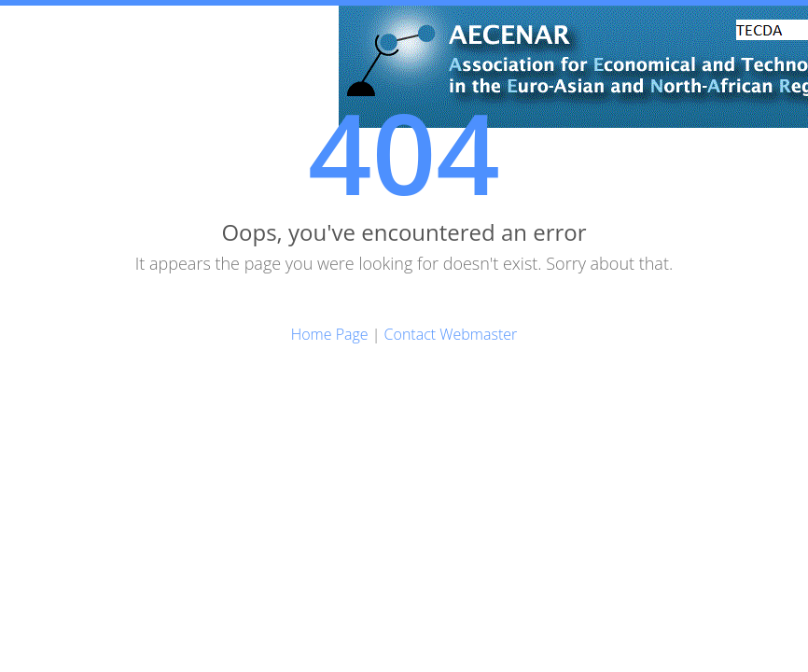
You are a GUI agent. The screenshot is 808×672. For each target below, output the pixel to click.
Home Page (330, 334)
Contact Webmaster (451, 334)
